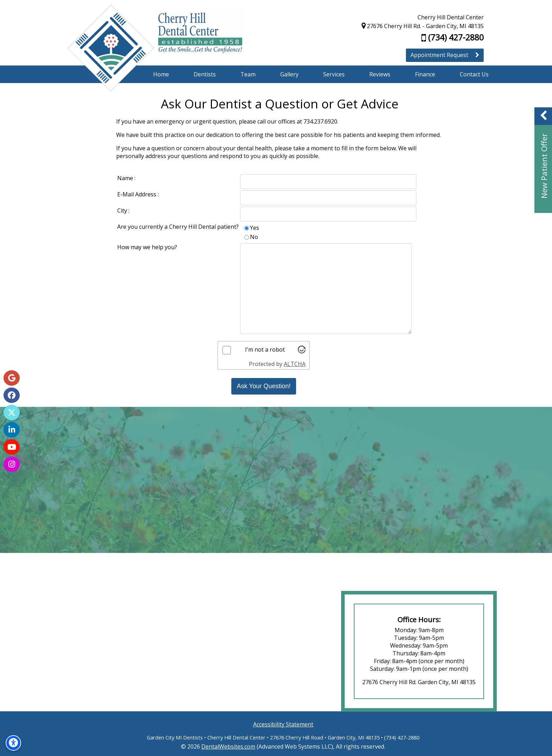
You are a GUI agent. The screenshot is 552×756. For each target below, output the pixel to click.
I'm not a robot (267, 349)
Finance (425, 74)
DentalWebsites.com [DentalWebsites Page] (228, 746)
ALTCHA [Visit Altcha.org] (297, 364)
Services (334, 74)
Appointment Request (445, 55)
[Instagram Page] (12, 464)
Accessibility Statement (283, 724)
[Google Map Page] (12, 378)
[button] (543, 160)
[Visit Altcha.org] (304, 351)
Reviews (380, 74)
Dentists (205, 74)
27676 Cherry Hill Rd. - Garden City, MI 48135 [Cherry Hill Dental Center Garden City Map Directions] (423, 26)
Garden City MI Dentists (175, 737)
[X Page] (12, 412)
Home (161, 74)
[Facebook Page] (12, 395)
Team (248, 74)
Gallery (289, 74)
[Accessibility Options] (13, 743)
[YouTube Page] (12, 447)
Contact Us (474, 74)
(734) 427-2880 (453, 37)
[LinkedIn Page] (12, 430)
